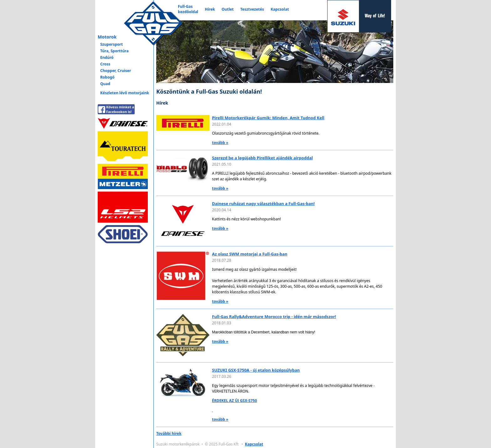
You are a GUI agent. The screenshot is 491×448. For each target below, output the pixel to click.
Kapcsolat (280, 9)
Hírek (210, 9)
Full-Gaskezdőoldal (188, 9)
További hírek (169, 433)
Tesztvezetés (252, 9)
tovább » (220, 143)
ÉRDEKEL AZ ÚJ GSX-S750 (235, 401)
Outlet (228, 9)
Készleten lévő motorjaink (125, 93)
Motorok (107, 37)
